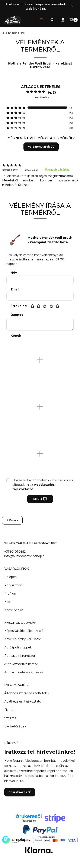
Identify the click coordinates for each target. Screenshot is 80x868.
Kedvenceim (14, 610)
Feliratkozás (20, 792)
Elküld (40, 499)
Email (15, 290)
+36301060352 (15, 552)
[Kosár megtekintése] (74, 20)
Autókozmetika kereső (21, 664)
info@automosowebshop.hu (25, 556)
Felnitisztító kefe (15, 33)
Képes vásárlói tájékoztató (24, 631)
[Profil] (63, 20)
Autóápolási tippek (18, 647)
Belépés (10, 577)
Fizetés (10, 710)
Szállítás (10, 718)
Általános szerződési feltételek (27, 693)
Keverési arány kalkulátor (23, 639)
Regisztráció (13, 585)
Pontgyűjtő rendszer (20, 656)
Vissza (12, 520)
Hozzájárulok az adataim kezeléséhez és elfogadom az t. (43, 485)
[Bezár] (72, 6)
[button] (42, 20)
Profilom (11, 594)
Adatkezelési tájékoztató (23, 701)
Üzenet (17, 315)
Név (14, 273)
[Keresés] (52, 20)
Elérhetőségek (15, 726)
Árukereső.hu (29, 821)
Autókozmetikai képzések (24, 672)
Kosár (8, 602)
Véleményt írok (41, 147)
